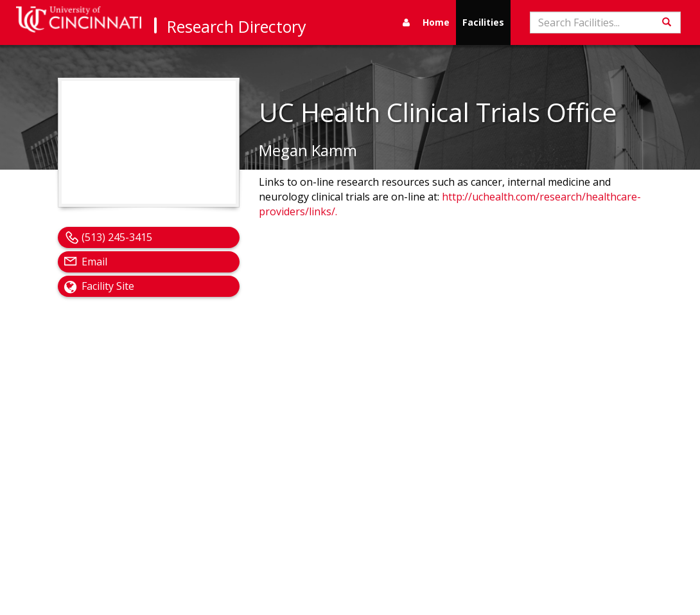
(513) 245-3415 (117, 237)
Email (94, 262)
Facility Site (108, 286)
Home (436, 22)
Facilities (483, 22)
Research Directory (237, 26)
